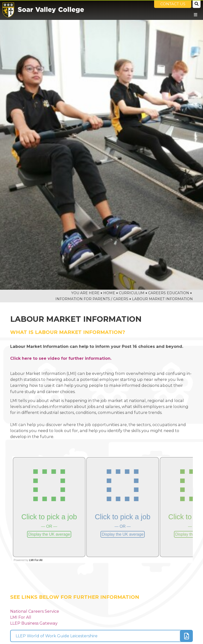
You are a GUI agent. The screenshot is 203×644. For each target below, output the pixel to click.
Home (109, 293)
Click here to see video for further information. (61, 358)
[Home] (43, 10)
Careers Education (169, 293)
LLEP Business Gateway (34, 623)
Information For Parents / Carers (92, 299)
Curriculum (132, 293)
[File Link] (101, 636)
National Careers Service (35, 611)
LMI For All (21, 617)
